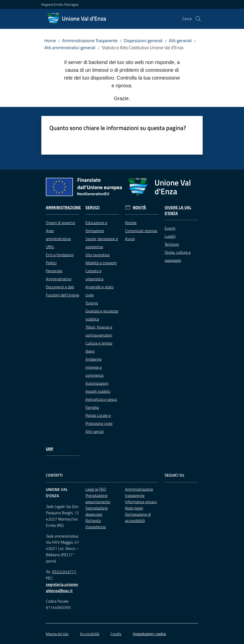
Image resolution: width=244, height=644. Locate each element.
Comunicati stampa (141, 231)
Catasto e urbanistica (94, 275)
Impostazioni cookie (149, 634)
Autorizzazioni (97, 383)
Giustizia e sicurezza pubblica (102, 315)
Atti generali (180, 41)
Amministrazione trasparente (139, 492)
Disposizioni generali (143, 41)
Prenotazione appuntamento (98, 499)
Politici (51, 263)
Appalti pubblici (98, 391)
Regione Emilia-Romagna (60, 4)
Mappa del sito (57, 634)
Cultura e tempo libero (99, 347)
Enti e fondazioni (60, 255)
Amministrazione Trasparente (90, 41)
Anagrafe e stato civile (99, 291)
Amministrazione (63, 207)
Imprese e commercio (94, 371)
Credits (116, 634)
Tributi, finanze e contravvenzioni (99, 331)
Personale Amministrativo (59, 275)
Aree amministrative (58, 235)
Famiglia (92, 407)
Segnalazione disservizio (97, 511)
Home (50, 41)
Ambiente (94, 359)
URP (49, 449)
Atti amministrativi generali (70, 48)
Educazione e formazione (96, 227)
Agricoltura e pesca (101, 399)
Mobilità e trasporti (101, 263)
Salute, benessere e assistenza (102, 243)
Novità (139, 207)
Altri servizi (95, 431)
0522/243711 (64, 572)
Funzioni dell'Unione (63, 295)
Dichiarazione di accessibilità (138, 517)
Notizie (131, 223)
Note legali (134, 508)
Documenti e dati (60, 287)
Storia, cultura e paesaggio (178, 256)
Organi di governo (60, 223)
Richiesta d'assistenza (96, 524)
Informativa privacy (141, 502)
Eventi (170, 228)
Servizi (93, 207)
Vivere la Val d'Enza (178, 210)
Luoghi (170, 236)
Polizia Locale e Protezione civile (99, 419)
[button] (198, 19)
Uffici (50, 247)
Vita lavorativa (97, 255)
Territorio (172, 244)
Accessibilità (90, 634)
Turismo (92, 303)
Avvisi (130, 239)
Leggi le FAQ (96, 489)
